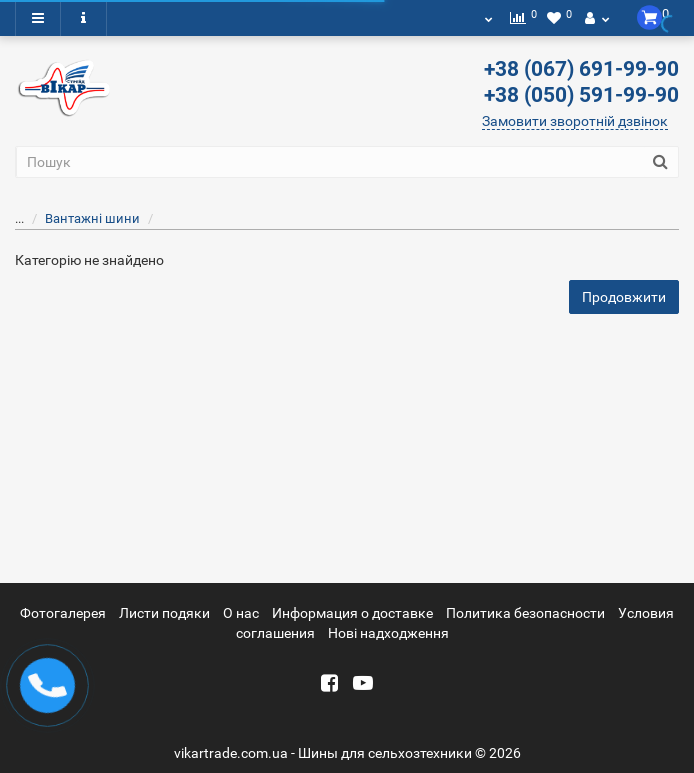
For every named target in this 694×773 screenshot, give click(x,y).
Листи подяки (164, 613)
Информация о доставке (352, 613)
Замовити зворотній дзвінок (575, 121)
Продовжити (624, 297)
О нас (241, 613)
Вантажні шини (80, 218)
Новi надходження (388, 633)
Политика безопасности (525, 613)
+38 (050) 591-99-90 (581, 95)
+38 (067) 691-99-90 (581, 69)
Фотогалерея (63, 613)
